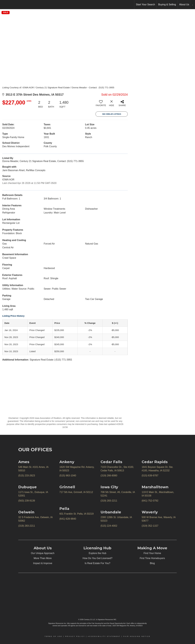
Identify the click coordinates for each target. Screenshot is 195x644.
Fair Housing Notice (137, 636)
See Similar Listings (112, 114)
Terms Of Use (53, 636)
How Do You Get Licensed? (97, 558)
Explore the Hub (98, 553)
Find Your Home (152, 553)
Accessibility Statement (104, 636)
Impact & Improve (43, 563)
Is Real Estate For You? (97, 563)
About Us (184, 4)
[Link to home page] (4, 5)
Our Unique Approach (43, 553)
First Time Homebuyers (152, 558)
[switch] (101, 104)
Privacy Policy (75, 636)
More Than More (43, 558)
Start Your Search (145, 4)
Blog (152, 563)
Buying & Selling (167, 4)
